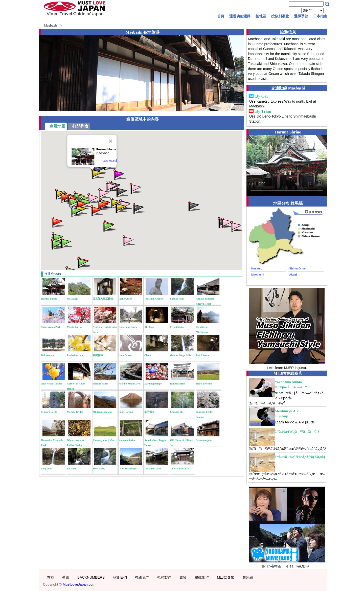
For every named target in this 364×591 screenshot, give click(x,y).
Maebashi (51, 26)
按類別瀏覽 (280, 16)
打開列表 (80, 126)
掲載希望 (202, 577)
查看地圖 (57, 126)
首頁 (221, 16)
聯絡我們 (142, 577)
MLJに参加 (225, 577)
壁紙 (66, 577)
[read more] (109, 161)
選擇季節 (301, 16)
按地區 (261, 16)
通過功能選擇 (240, 16)
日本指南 (320, 16)
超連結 (248, 577)
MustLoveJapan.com (79, 584)
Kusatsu (257, 268)
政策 (183, 577)
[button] (97, 173)
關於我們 (120, 577)
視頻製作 (164, 577)
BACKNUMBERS (91, 577)
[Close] (111, 141)
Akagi (293, 275)
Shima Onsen (298, 268)
